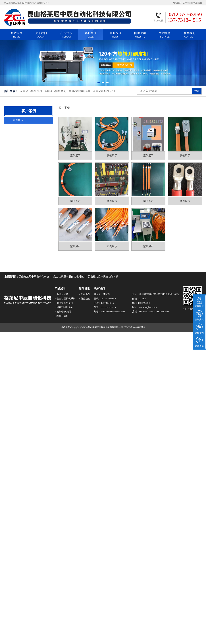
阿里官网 (140, 36)
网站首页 (177, 3)
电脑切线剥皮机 (64, 303)
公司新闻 (85, 294)
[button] (99, 82)
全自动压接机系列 (31, 91)
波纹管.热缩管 (63, 312)
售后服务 (165, 36)
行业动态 (85, 299)
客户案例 (91, 36)
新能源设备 (62, 294)
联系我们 (197, 3)
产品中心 (66, 36)
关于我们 (187, 3)
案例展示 (18, 120)
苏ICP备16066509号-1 (135, 327)
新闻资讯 (115, 36)
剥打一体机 (62, 316)
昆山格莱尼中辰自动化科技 (34, 277)
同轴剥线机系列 (64, 307)
